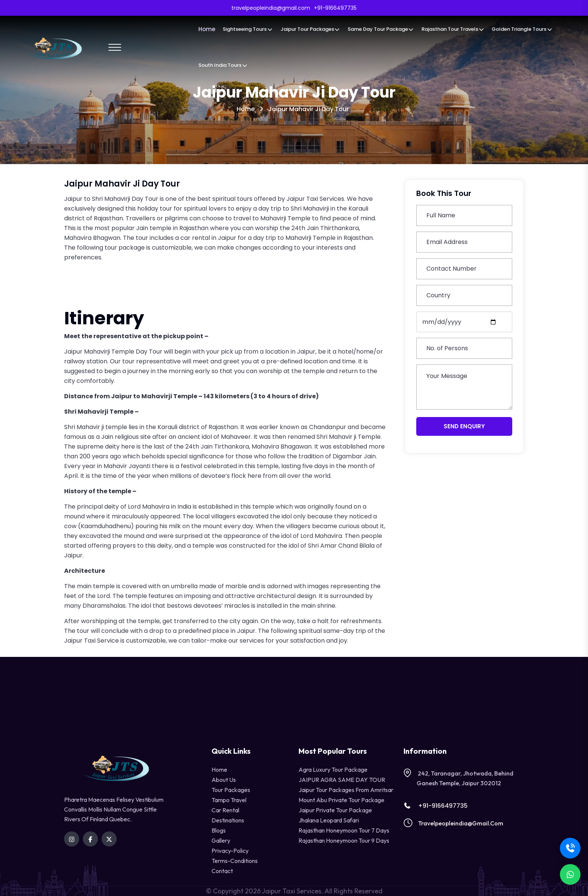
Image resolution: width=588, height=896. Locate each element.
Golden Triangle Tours (522, 29)
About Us (224, 780)
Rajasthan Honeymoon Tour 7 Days (344, 830)
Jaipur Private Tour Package (335, 810)
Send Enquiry (464, 426)
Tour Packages (231, 790)
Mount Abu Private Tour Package (341, 800)
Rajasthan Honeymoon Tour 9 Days (344, 840)
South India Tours (223, 65)
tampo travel (229, 800)
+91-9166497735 (436, 806)
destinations (228, 820)
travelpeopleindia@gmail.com (461, 823)
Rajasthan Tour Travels (453, 29)
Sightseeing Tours (248, 29)
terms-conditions (235, 861)
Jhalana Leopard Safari (329, 820)
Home (207, 29)
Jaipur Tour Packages (310, 29)
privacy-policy (230, 851)
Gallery (221, 840)
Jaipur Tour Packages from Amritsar (346, 790)
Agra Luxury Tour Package (333, 770)
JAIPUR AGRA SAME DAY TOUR (342, 780)
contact (222, 871)
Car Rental (225, 810)
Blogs (219, 830)
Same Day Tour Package (381, 29)
